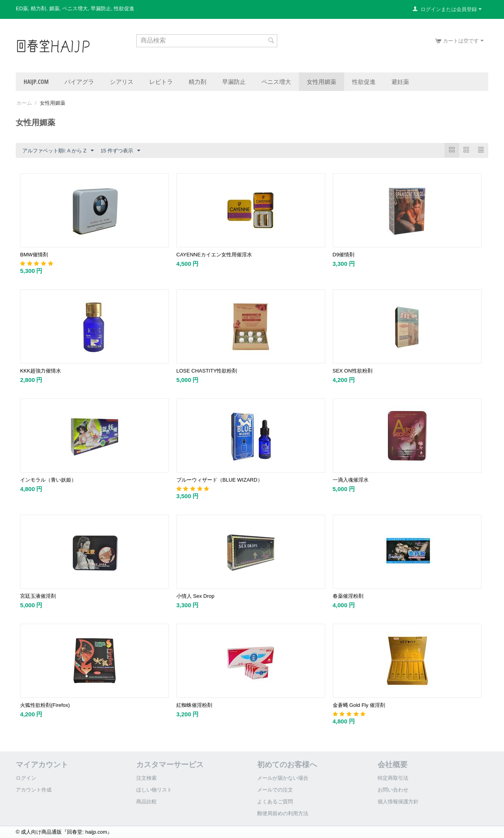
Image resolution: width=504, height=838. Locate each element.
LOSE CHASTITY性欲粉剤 (207, 371)
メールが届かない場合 (283, 778)
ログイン (26, 778)
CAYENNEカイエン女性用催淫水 (214, 255)
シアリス (122, 82)
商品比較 (146, 802)
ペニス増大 (276, 82)
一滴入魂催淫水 (351, 480)
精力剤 (197, 82)
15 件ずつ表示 (120, 151)
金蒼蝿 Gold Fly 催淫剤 (359, 705)
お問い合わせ (393, 790)
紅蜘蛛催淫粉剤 (194, 705)
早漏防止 (234, 82)
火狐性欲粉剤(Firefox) (45, 705)
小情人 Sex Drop (195, 596)
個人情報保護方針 (398, 802)
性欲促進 (364, 82)
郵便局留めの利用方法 (283, 813)
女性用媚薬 (321, 82)
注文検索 (146, 778)
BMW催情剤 (34, 255)
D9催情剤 (344, 255)
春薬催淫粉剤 (348, 596)
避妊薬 (400, 82)
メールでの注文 (275, 790)
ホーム (24, 103)
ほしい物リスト (154, 790)
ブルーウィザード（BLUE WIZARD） (220, 480)
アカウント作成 (34, 790)
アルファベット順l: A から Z (58, 151)
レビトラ (161, 82)
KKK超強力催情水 (41, 371)
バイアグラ (79, 82)
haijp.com (36, 82)
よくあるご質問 (275, 802)
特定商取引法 (393, 778)
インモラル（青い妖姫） (48, 480)
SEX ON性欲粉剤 (353, 371)
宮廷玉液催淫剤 (38, 596)
